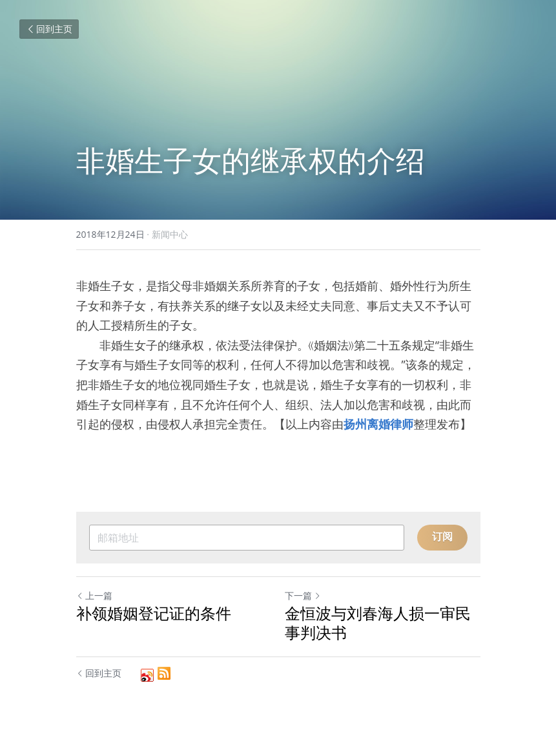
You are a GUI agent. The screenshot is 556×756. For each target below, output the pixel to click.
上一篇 (94, 595)
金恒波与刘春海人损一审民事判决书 (378, 623)
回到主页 (49, 29)
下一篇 (303, 595)
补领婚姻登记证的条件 (154, 613)
